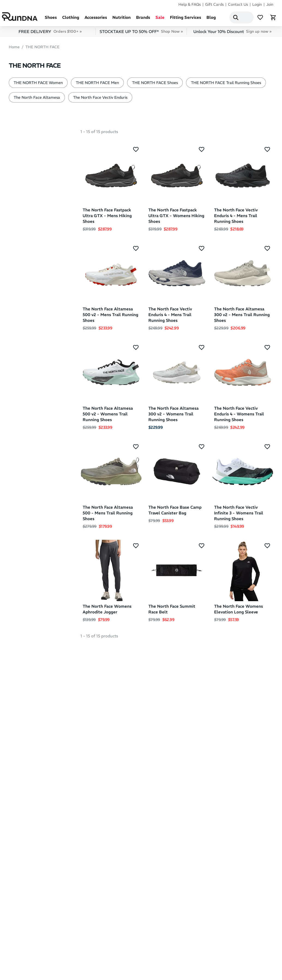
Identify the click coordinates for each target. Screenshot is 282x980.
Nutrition (121, 20)
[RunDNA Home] (23, 18)
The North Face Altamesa (37, 100)
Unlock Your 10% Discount (232, 34)
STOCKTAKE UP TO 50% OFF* (141, 34)
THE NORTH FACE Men (97, 85)
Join (270, 4)
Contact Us (238, 4)
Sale (160, 20)
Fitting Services (185, 20)
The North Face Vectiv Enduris (100, 100)
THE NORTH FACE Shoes (155, 85)
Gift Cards (214, 4)
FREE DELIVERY (50, 34)
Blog (211, 20)
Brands (143, 20)
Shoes (51, 20)
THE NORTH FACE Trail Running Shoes (226, 85)
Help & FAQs (190, 4)
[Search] (230, 19)
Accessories (96, 20)
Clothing (71, 20)
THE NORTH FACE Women (38, 85)
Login (257, 4)
